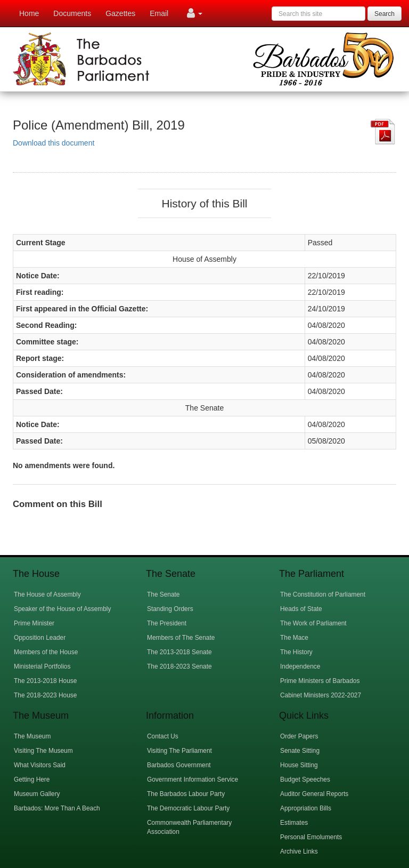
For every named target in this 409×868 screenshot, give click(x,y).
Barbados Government (179, 765)
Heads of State (301, 609)
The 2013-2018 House (45, 681)
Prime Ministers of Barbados (320, 681)
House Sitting (299, 765)
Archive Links (299, 851)
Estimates (294, 823)
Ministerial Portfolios (42, 666)
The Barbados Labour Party (186, 794)
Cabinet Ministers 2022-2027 (321, 695)
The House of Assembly (47, 594)
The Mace (294, 638)
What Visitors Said (40, 765)
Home (29, 13)
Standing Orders (170, 609)
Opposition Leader (40, 638)
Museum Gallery (37, 794)
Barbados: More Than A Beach (57, 808)
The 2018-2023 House (45, 695)
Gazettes (120, 13)
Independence (300, 666)
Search (385, 14)
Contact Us (163, 736)
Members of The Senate (181, 638)
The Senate (163, 594)
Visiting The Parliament (179, 751)
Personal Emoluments (311, 837)
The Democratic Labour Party (188, 808)
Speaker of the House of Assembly (62, 609)
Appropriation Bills (306, 808)
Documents (72, 13)
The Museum (32, 736)
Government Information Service (193, 779)
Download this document (54, 143)
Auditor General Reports (314, 794)
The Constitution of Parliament (323, 594)
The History (296, 652)
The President (167, 623)
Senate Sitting (300, 751)
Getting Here (32, 779)
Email (159, 13)
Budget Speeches (305, 779)
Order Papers (299, 736)
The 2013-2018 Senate (179, 652)
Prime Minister (34, 623)
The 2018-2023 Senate (179, 666)
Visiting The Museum (43, 751)
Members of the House (46, 652)
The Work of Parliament (313, 623)
